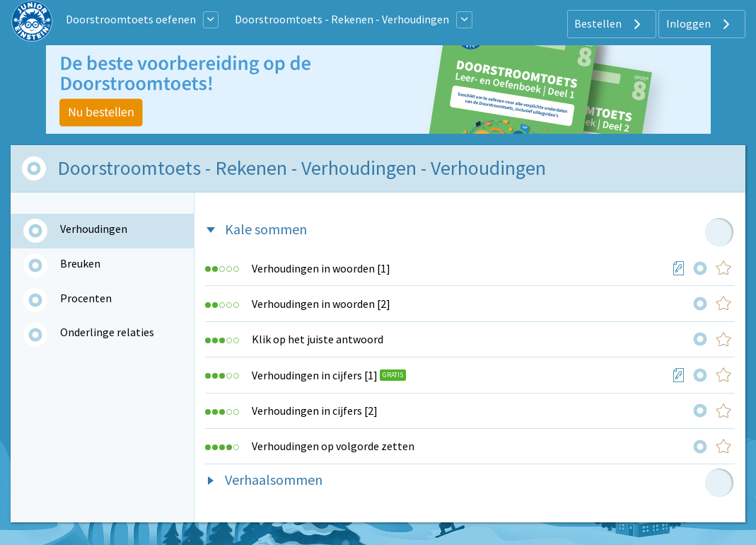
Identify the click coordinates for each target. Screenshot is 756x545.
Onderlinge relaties (107, 332)
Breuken (80, 263)
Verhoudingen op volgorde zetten (333, 446)
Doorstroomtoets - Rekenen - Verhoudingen (342, 19)
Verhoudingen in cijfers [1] (315, 375)
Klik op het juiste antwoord (318, 339)
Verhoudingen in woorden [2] (321, 304)
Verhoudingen (94, 229)
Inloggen (700, 24)
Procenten (86, 298)
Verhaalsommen (274, 480)
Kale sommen (266, 229)
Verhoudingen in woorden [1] (321, 268)
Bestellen (609, 24)
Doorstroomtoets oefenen (131, 19)
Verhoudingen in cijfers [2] (315, 411)
